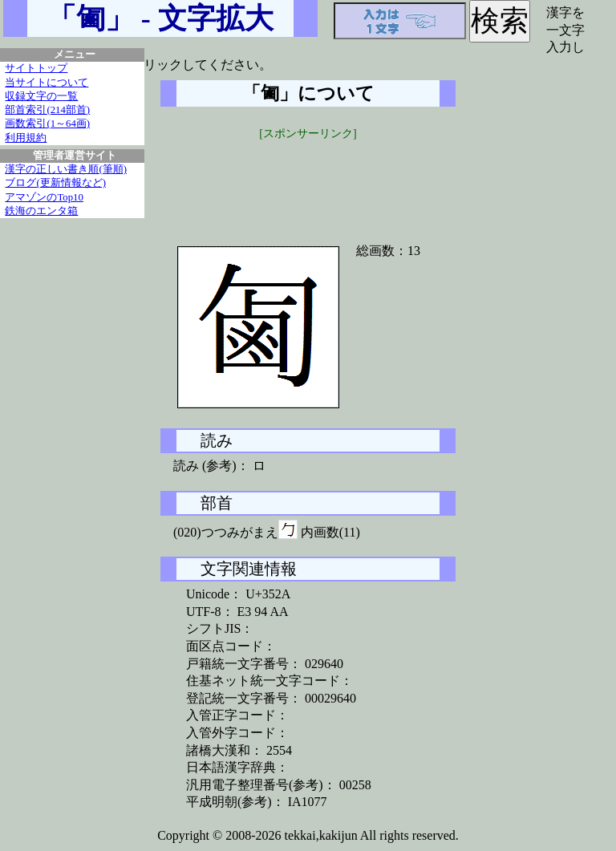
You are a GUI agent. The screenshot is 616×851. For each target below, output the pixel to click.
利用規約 (26, 138)
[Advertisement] (308, 182)
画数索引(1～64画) (47, 124)
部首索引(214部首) (47, 110)
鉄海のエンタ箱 (41, 211)
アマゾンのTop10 (44, 197)
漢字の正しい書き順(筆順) (66, 169)
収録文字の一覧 (41, 96)
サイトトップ (36, 68)
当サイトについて (47, 83)
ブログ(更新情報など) (55, 183)
